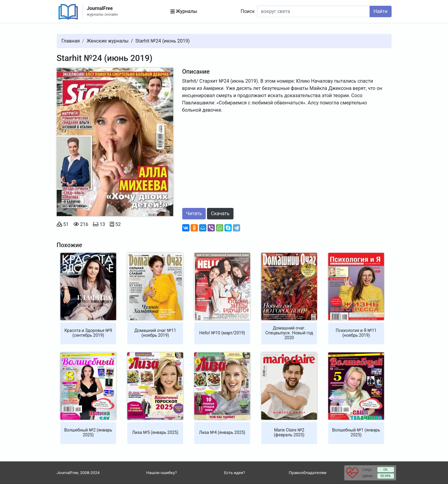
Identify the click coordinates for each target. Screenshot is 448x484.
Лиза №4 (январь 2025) (222, 432)
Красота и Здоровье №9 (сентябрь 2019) (88, 333)
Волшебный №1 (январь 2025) (356, 432)
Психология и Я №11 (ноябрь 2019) (356, 333)
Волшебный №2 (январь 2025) (88, 432)
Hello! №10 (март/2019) (222, 333)
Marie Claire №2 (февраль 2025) (289, 432)
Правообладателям (308, 473)
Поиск (248, 11)
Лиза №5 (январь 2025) (155, 432)
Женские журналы (108, 41)
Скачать (220, 213)
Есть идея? (235, 473)
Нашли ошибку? (162, 473)
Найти (380, 11)
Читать (194, 213)
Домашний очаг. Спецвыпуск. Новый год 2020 (289, 333)
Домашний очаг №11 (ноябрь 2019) (155, 333)
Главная (71, 41)
